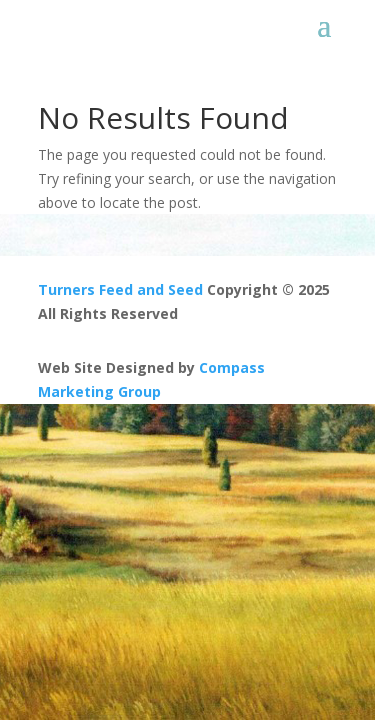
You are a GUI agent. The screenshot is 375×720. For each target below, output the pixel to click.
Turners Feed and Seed (120, 289)
